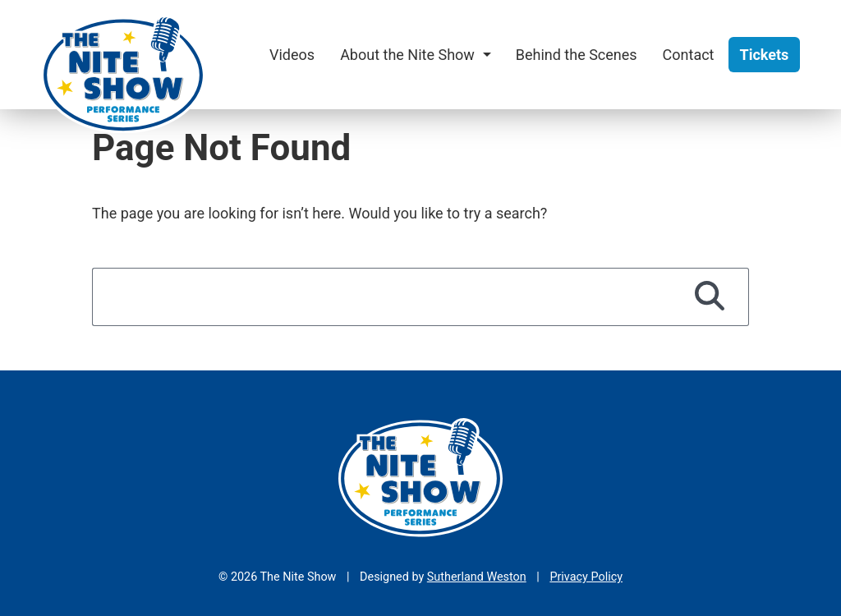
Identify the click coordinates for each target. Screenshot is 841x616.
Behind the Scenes (577, 55)
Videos (292, 55)
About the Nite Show (407, 55)
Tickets (765, 55)
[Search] (710, 297)
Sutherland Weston (477, 577)
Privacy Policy (586, 577)
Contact (689, 55)
